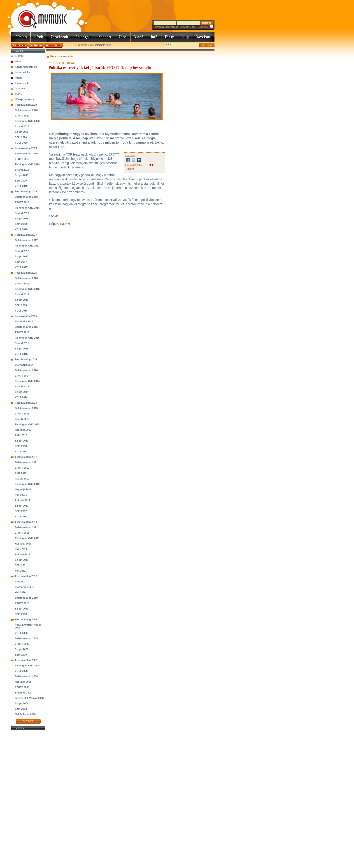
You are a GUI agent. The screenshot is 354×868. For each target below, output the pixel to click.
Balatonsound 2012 (26, 462)
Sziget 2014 (22, 392)
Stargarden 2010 (25, 587)
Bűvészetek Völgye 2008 (29, 698)
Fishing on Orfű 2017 (27, 246)
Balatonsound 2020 (26, 110)
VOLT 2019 (21, 186)
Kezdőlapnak (36, 45)
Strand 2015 (22, 343)
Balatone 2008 (23, 693)
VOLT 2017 (21, 267)
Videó (139, 37)
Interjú (19, 78)
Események (22, 83)
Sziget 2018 (22, 219)
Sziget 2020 (22, 132)
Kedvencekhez (20, 45)
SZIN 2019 (21, 181)
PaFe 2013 (21, 435)
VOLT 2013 (21, 451)
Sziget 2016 (22, 300)
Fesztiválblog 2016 (26, 273)
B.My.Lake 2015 (24, 321)
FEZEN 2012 (22, 479)
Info (154, 37)
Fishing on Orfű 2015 (27, 338)
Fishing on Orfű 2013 (27, 424)
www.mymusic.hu (39, 15)
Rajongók (83, 37)
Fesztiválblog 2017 (26, 235)
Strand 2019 (22, 170)
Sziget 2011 (22, 560)
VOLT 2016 (21, 311)
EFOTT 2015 (22, 332)
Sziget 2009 (22, 649)
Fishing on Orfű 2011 (27, 538)
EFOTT (130, 169)
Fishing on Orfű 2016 (27, 289)
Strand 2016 (22, 294)
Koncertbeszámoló (26, 67)
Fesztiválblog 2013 (26, 403)
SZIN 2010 (21, 614)
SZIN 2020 (21, 137)
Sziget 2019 (22, 175)
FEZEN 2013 (22, 419)
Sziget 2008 (22, 703)
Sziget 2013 (22, 441)
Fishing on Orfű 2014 (27, 381)
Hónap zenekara (24, 99)
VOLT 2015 (21, 354)
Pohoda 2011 (23, 554)
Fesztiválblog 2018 (26, 191)
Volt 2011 (20, 571)
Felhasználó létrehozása (166, 27)
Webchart (204, 37)
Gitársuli (20, 88)
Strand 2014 (22, 386)
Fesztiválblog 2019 (26, 148)
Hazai (18, 61)
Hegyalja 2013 (23, 430)
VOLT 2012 (21, 517)
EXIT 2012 (21, 473)
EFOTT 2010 (22, 603)
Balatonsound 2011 (26, 527)
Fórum (170, 37)
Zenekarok (59, 37)
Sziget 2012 (22, 506)
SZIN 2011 (21, 565)
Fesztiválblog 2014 (26, 359)
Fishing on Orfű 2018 (27, 208)
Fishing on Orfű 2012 (27, 484)
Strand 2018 (22, 213)
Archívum (28, 721)
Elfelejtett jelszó (188, 27)
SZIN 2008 (21, 709)
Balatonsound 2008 (26, 676)
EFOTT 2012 (22, 468)
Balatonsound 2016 (26, 278)
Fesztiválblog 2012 (26, 457)
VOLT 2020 (21, 143)
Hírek (39, 37)
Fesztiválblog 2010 (26, 576)
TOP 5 (18, 94)
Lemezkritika (22, 72)
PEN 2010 (21, 582)
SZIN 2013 (21, 446)
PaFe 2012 (21, 495)
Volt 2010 (20, 592)
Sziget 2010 (22, 609)
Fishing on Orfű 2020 (27, 121)
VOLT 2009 (21, 633)
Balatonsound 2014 (26, 370)
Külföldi (20, 56)
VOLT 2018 (21, 229)
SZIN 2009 (21, 655)
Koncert (105, 37)
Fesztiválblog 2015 (26, 316)
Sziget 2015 (22, 349)
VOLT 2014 (21, 397)
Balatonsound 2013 (26, 408)
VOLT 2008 (21, 671)
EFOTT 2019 (22, 159)
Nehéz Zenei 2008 (25, 714)
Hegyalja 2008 (23, 682)
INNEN (65, 224)
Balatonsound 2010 (26, 598)
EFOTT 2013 (22, 414)
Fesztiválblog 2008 (26, 660)
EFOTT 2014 (22, 376)
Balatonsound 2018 (26, 197)
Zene (123, 37)
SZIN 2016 (21, 305)
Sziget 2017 (22, 256)
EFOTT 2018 (22, 202)
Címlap (21, 37)
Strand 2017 (22, 251)
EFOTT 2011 (22, 533)
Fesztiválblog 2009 (26, 619)
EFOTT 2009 (22, 644)
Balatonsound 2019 (26, 154)
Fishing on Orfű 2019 (27, 164)
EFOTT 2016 (22, 284)
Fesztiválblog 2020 (26, 105)
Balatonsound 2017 (26, 240)
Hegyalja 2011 (23, 544)
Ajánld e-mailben (54, 45)
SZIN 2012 (21, 511)
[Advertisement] (28, 799)
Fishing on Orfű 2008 (27, 666)
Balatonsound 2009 (26, 638)
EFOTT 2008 (22, 687)
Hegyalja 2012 (23, 489)
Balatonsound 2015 (26, 327)
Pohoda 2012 (23, 500)
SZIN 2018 (21, 224)
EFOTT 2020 (22, 116)
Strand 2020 (22, 126)
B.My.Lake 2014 (24, 365)
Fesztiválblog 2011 (26, 522)
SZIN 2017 (21, 262)
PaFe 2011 (21, 549)
